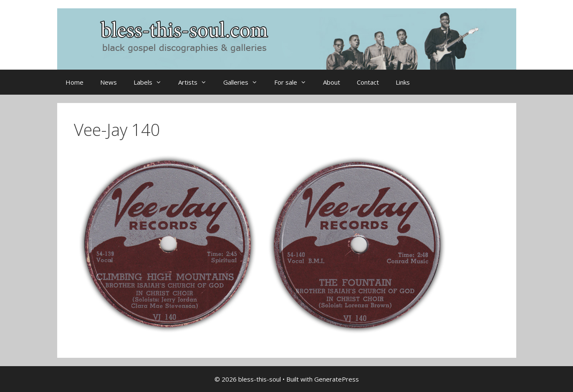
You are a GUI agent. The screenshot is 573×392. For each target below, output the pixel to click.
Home (74, 82)
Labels (152, 82)
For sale (294, 82)
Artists (197, 82)
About (332, 82)
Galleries (245, 82)
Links (403, 82)
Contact (368, 82)
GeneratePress (337, 379)
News (109, 82)
